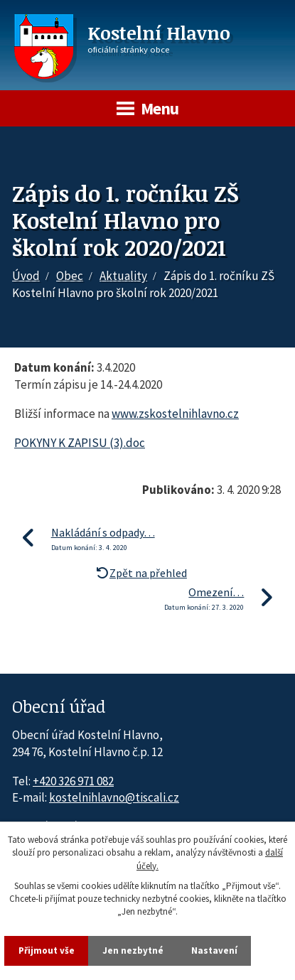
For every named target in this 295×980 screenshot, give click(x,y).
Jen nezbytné (133, 951)
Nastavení (214, 951)
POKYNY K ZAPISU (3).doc (80, 443)
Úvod (26, 276)
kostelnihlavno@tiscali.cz (114, 797)
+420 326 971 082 (73, 781)
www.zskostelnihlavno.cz (175, 414)
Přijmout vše (47, 951)
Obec (70, 276)
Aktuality (123, 276)
